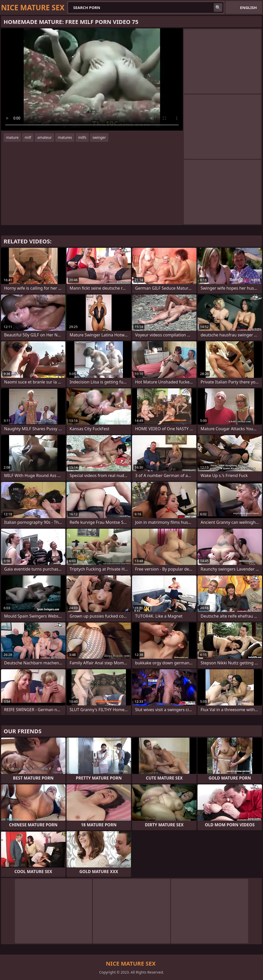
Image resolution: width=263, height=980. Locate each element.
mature (12, 137)
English (248, 7)
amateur (44, 137)
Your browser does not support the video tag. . (92, 79)
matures (65, 137)
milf (28, 137)
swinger (99, 137)
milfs (82, 137)
